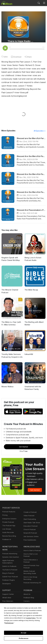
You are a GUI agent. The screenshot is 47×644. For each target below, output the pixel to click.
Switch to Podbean (9, 563)
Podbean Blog (28, 594)
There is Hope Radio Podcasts (21, 41)
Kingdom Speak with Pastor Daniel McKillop (10, 256)
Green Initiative (29, 605)
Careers (26, 598)
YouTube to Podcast (9, 567)
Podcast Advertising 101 (32, 579)
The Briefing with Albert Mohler (34, 320)
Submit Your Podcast (10, 573)
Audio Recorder (8, 529)
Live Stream (7, 526)
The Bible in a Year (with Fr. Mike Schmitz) (11, 320)
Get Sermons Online (31, 533)
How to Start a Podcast (32, 547)
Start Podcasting (29, 516)
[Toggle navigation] (44, 3)
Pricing (5, 512)
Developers (6, 580)
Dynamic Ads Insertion (10, 554)
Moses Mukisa (7, 383)
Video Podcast (29, 513)
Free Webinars (7, 598)
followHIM (28, 351)
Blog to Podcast (8, 570)
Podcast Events (8, 601)
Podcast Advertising (9, 550)
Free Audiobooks (29, 537)
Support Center (8, 591)
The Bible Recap (31, 287)
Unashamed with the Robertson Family (33, 385)
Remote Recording (9, 533)
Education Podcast (30, 523)
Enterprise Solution (9, 515)
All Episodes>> (40, 128)
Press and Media (29, 601)
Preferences (23, 638)
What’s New (7, 594)
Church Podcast (29, 526)
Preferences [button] (21, 623)
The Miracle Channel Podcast (10, 288)
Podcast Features (8, 508)
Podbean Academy (9, 605)
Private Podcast (8, 519)
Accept (23, 633)
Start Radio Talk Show (31, 519)
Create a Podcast (30, 509)
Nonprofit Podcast (30, 530)
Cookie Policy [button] (12, 620)
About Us (27, 591)
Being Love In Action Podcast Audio (33, 256)
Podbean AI (6, 536)
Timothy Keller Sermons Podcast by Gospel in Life (11, 352)
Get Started (24, 444)
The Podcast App (8, 522)
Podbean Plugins (8, 577)
